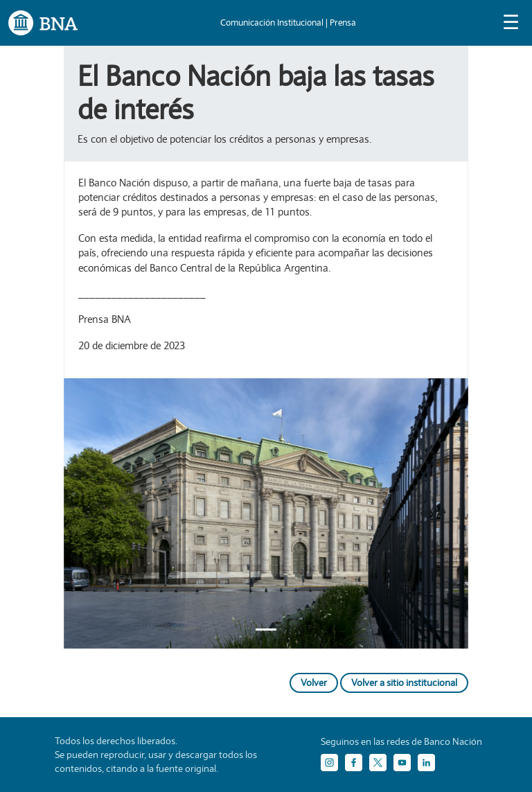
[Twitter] (378, 763)
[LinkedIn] (426, 763)
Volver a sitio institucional (404, 683)
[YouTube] (402, 763)
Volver (314, 683)
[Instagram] (329, 763)
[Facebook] (354, 763)
